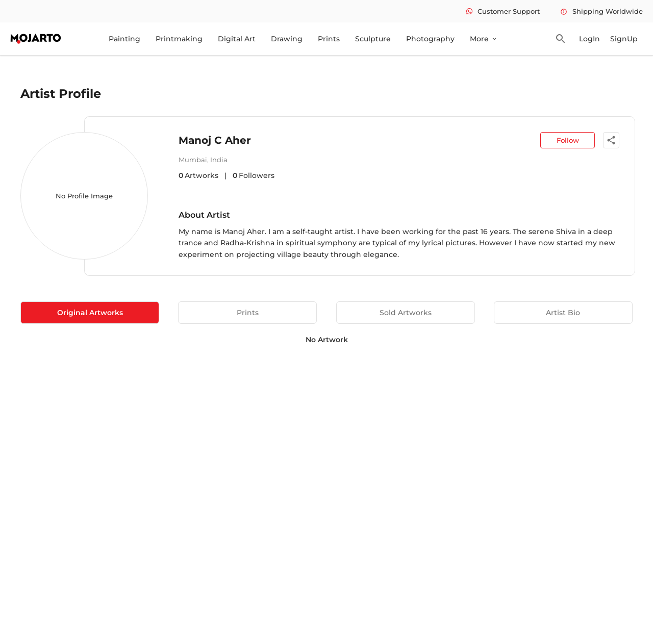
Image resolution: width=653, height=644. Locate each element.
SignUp (624, 39)
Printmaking (179, 39)
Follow (568, 140)
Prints (329, 39)
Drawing (287, 39)
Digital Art (237, 39)
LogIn (589, 39)
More (484, 39)
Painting (124, 39)
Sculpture (373, 39)
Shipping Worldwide (601, 11)
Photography (430, 39)
